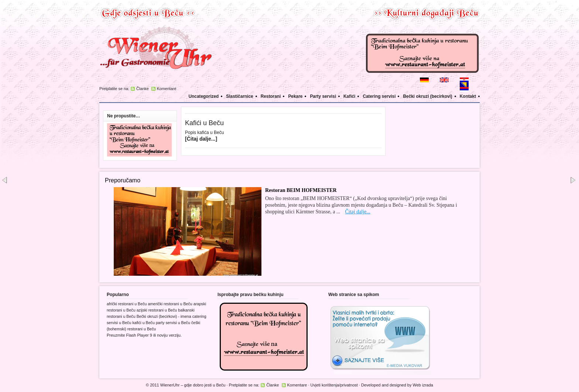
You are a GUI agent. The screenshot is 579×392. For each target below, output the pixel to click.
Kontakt (468, 96)
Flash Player (138, 335)
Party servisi (323, 96)
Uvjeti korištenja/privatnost (334, 385)
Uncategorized (204, 96)
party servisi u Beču (173, 323)
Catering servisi (379, 96)
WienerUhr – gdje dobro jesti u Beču (193, 385)
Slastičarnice (239, 96)
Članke (143, 89)
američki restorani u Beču (170, 304)
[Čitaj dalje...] (201, 139)
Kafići (349, 96)
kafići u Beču (143, 323)
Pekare (295, 96)
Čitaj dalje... (357, 212)
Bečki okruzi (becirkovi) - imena (164, 316)
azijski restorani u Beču (157, 310)
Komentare (167, 89)
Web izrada (423, 385)
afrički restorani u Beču (127, 304)
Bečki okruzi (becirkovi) (427, 96)
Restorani (271, 96)
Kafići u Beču (204, 123)
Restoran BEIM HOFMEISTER (301, 190)
